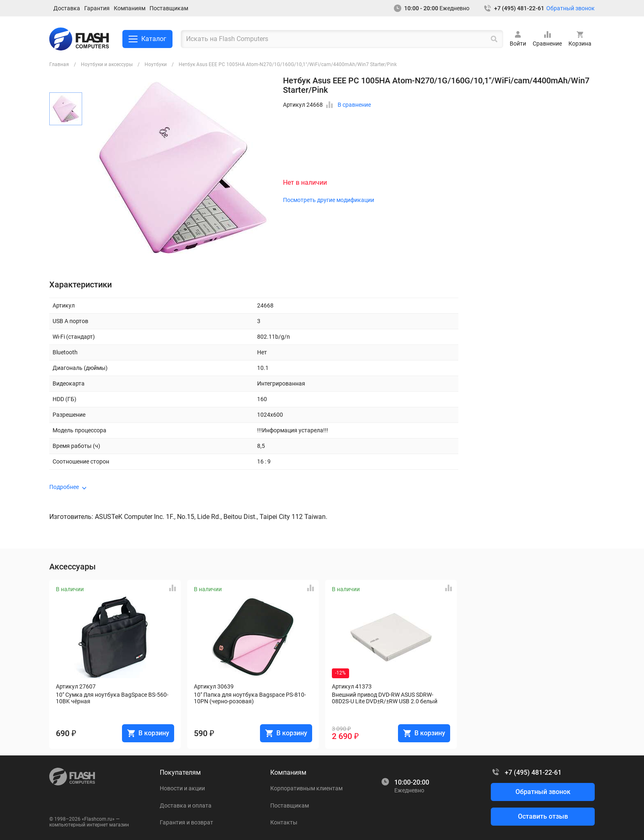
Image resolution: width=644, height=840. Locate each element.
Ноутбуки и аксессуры (107, 64)
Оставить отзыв (543, 816)
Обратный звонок (570, 8)
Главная (59, 64)
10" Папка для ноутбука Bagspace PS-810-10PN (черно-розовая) (250, 698)
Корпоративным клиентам (306, 788)
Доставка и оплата (186, 806)
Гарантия (97, 8)
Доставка (67, 8)
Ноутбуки (156, 64)
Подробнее (64, 487)
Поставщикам (169, 8)
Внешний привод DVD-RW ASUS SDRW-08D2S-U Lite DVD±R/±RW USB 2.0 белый (385, 698)
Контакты (284, 822)
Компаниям (130, 8)
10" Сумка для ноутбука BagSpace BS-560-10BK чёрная (112, 698)
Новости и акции (182, 788)
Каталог (147, 39)
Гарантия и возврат (186, 822)
